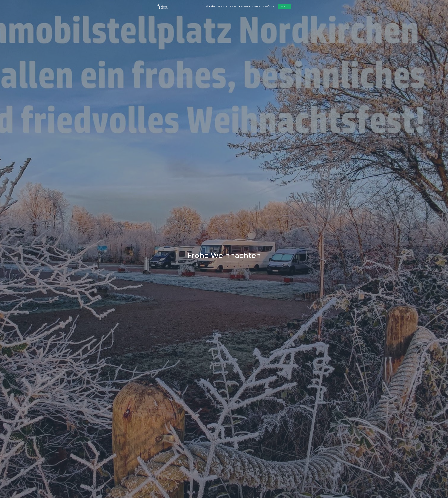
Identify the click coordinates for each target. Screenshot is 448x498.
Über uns (222, 6)
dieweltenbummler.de (250, 6)
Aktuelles (210, 6)
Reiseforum (269, 6)
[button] (284, 6)
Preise (233, 6)
